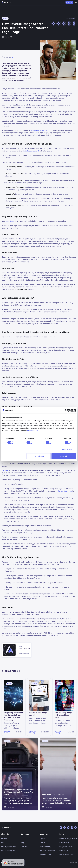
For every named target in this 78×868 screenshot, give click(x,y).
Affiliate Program (8, 851)
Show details (67, 450)
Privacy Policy (45, 847)
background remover (64, 491)
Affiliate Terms (46, 855)
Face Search (64, 842)
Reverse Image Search (68, 838)
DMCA (42, 842)
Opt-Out (43, 838)
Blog (22, 842)
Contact (24, 847)
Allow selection (39, 456)
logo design (11, 221)
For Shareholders (66, 855)
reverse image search (38, 130)
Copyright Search (66, 847)
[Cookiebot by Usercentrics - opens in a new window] (67, 410)
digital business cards (31, 151)
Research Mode (65, 851)
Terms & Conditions (48, 851)
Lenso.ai (5, 470)
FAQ (22, 838)
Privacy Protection (9, 847)
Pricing (4, 838)
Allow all (64, 456)
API (3, 842)
